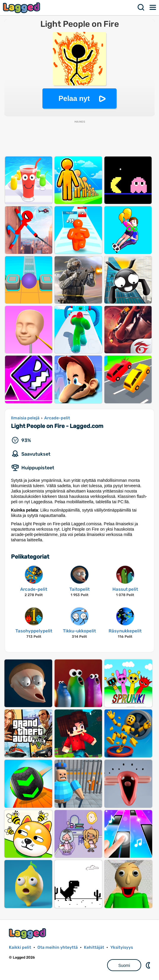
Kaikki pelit (20, 947)
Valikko (153, 7)
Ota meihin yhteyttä (58, 947)
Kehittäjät (94, 947)
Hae (141, 7)
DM (149, 965)
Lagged (22, 8)
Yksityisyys (122, 947)
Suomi (124, 965)
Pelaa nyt (74, 98)
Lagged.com (28, 933)
